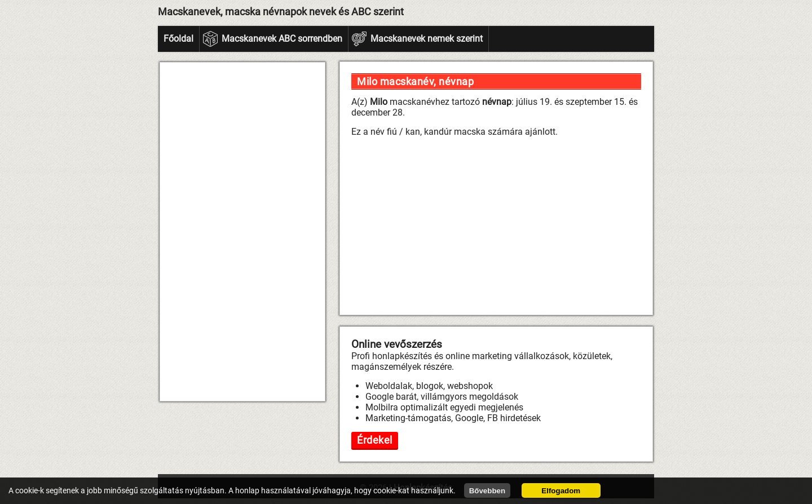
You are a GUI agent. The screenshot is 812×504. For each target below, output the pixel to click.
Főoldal (178, 39)
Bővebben (487, 491)
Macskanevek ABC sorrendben (282, 39)
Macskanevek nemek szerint (427, 39)
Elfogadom (561, 491)
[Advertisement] (242, 232)
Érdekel (375, 440)
